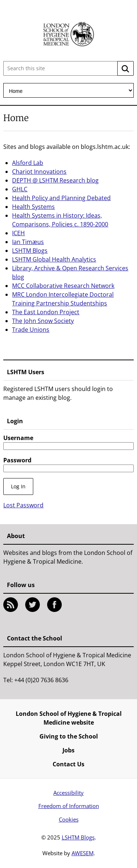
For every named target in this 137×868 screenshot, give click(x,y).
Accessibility (68, 793)
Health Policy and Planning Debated (61, 198)
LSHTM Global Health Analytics (54, 259)
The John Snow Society (43, 321)
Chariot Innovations (39, 172)
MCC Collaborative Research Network (63, 286)
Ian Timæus (28, 242)
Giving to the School (69, 736)
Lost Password (23, 505)
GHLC (20, 189)
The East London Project (46, 312)
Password (17, 460)
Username (18, 438)
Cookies (69, 819)
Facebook (54, 605)
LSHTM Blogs (30, 251)
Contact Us (68, 764)
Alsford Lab (28, 163)
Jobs (68, 750)
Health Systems (33, 207)
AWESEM (83, 853)
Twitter (33, 605)
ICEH (18, 233)
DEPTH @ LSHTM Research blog (55, 180)
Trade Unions (31, 330)
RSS (11, 605)
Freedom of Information (69, 806)
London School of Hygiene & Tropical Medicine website (69, 718)
